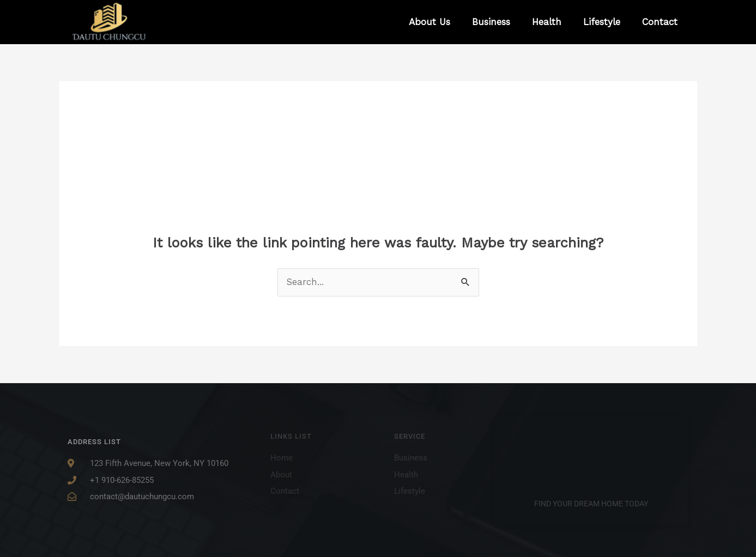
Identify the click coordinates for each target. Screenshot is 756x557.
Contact (660, 22)
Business (491, 22)
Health (547, 22)
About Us (430, 22)
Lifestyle (602, 22)
